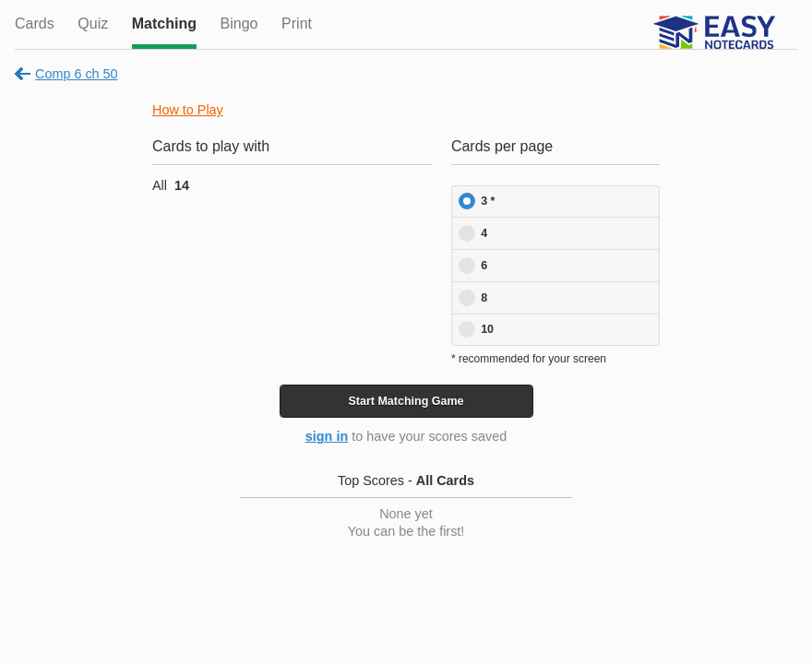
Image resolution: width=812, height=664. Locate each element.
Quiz (93, 24)
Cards (35, 24)
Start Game (406, 401)
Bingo (239, 24)
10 (487, 329)
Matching (164, 24)
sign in (327, 436)
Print (297, 24)
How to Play (188, 110)
